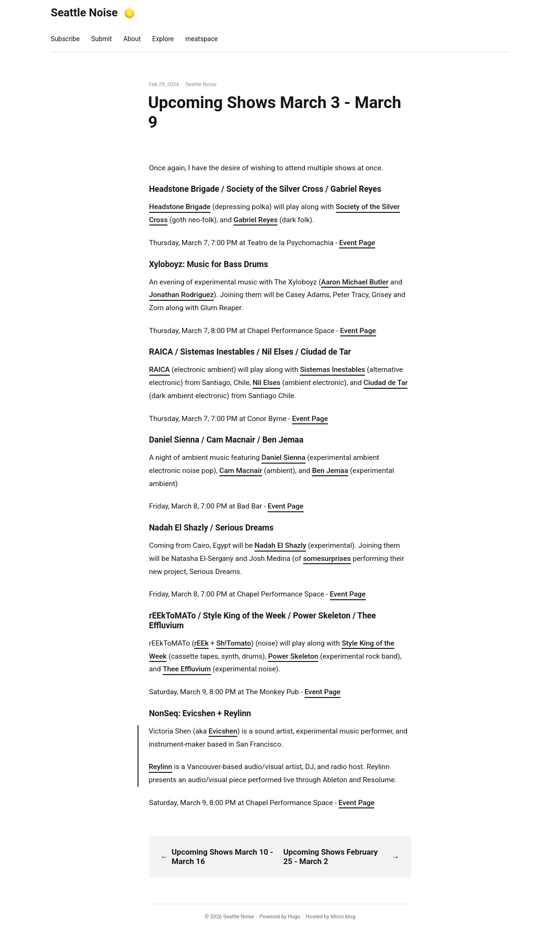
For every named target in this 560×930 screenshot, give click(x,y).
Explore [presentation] (163, 39)
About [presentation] (132, 39)
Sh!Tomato (233, 643)
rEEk (201, 643)
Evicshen (223, 731)
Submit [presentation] (102, 39)
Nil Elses (266, 383)
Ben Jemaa (330, 471)
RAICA (160, 370)
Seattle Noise (84, 13)
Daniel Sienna (284, 458)
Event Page (357, 243)
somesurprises (327, 559)
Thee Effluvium (187, 669)
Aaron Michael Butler (355, 282)
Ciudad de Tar (386, 383)
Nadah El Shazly (280, 545)
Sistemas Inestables (332, 370)
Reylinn (160, 767)
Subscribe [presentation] (65, 39)
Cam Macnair (241, 471)
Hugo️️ (294, 917)
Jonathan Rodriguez (182, 295)
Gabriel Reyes (255, 220)
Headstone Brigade (180, 207)
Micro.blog (343, 917)
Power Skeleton (293, 656)
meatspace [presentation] (201, 39)
